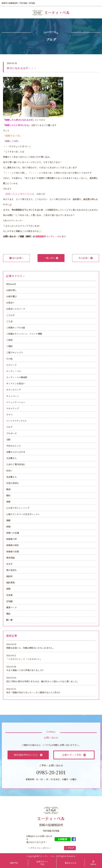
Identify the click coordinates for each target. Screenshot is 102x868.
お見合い (10, 303)
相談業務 (10, 582)
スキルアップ (12, 408)
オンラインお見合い (16, 383)
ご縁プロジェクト (15, 352)
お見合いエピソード (16, 309)
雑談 (8, 614)
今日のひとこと (14, 446)
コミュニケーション (16, 402)
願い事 (9, 620)
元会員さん (11, 458)
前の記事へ (16, 258)
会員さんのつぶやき (16, 452)
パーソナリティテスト (16, 421)
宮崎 (8, 502)
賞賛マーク (11, 607)
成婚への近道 (13, 533)
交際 (8, 439)
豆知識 (9, 601)
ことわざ (10, 315)
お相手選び (11, 296)
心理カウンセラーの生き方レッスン (23, 514)
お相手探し (11, 290)
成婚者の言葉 (13, 551)
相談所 (9, 576)
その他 (9, 359)
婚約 (8, 495)
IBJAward (11, 284)
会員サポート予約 (74, 755)
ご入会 (9, 321)
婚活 (8, 489)
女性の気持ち (13, 483)
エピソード (11, 365)
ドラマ (9, 415)
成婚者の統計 (13, 545)
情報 (8, 520)
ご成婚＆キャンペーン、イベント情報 (24, 334)
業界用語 (10, 558)
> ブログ (70, 848)
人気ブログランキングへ (13, 220)
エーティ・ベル (13, 371)
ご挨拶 (9, 340)
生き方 (9, 564)
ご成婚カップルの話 (16, 327)
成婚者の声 (11, 539)
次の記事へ (86, 258)
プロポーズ (11, 433)
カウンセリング (14, 390)
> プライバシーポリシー (40, 848)
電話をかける (71, 863)
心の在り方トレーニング (18, 508)
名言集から (11, 477)
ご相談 (9, 346)
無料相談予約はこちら (28, 755)
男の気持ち (11, 570)
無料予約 (14, 863)
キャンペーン (13, 396)
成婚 (8, 526)
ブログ (9, 427)
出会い (9, 470)
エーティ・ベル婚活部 (17, 377)
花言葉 (9, 595)
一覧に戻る (51, 258)
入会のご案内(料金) (15, 464)
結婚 (8, 589)
